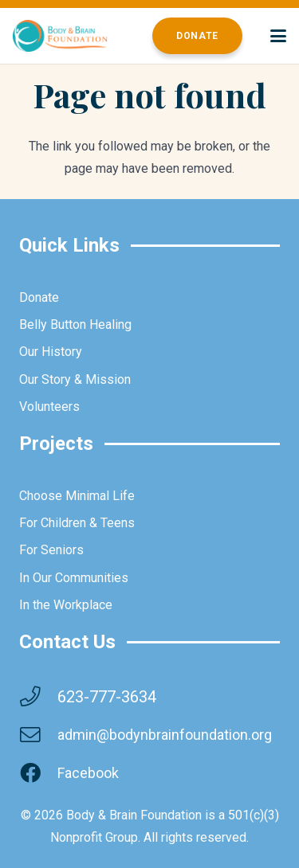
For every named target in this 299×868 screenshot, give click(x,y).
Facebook (88, 773)
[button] (278, 36)
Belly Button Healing (75, 325)
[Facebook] (38, 773)
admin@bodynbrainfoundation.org (165, 735)
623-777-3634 (107, 697)
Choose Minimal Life (77, 496)
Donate (39, 297)
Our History (51, 352)
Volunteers (49, 407)
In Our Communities (74, 578)
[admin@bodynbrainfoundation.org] (38, 735)
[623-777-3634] (38, 697)
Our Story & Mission (75, 379)
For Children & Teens (77, 523)
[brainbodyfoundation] (60, 36)
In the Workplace (66, 605)
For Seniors (51, 550)
